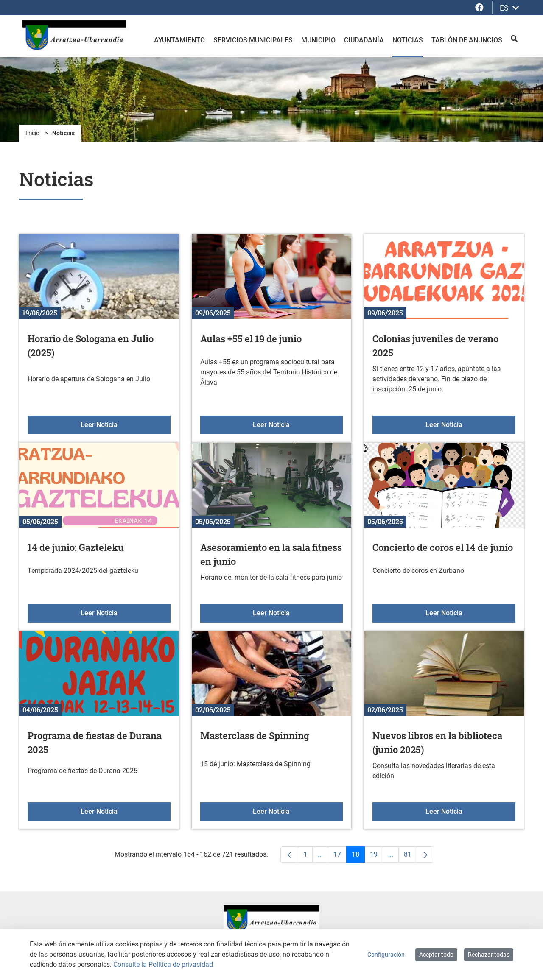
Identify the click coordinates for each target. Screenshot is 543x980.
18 (358, 856)
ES (509, 8)
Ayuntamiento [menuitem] (179, 40)
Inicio (32, 133)
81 (410, 856)
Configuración (386, 955)
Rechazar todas (489, 955)
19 (376, 856)
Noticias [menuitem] (408, 40)
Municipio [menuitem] (318, 40)
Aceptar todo (436, 955)
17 (340, 856)
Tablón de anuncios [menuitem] (467, 40)
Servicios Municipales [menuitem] (253, 40)
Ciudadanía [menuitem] (364, 40)
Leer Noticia (126, 424)
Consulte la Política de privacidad (163, 965)
